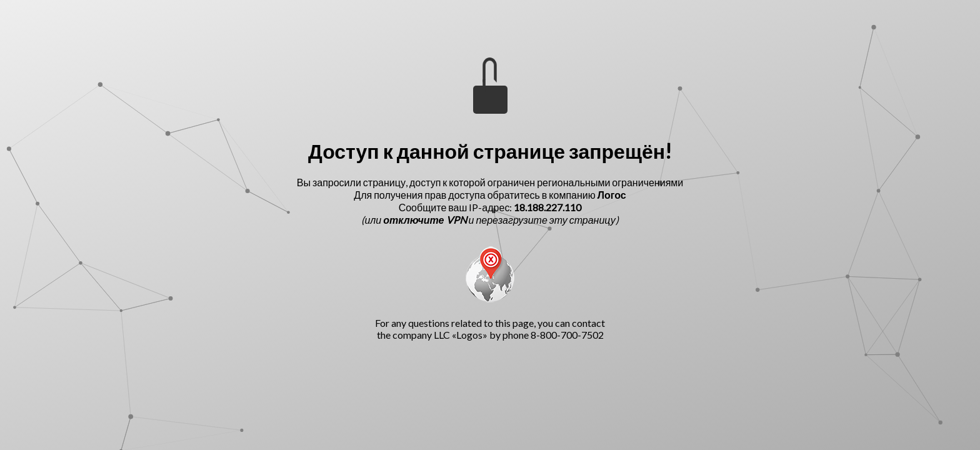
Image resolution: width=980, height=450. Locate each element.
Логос (612, 195)
